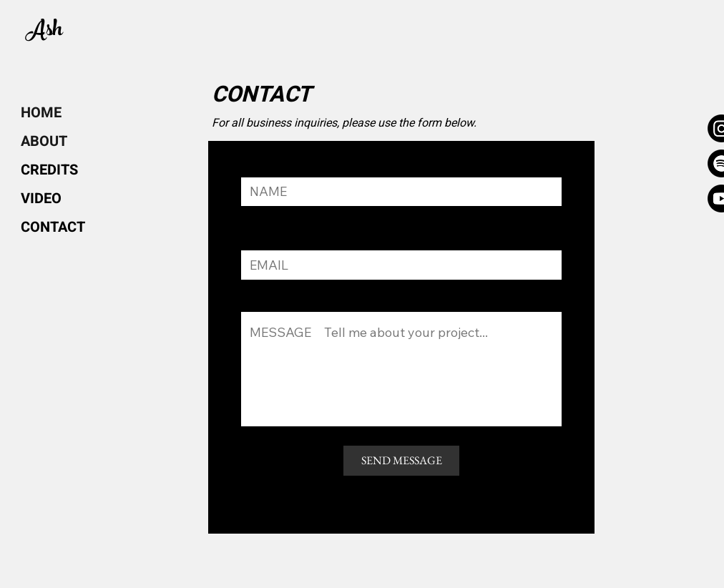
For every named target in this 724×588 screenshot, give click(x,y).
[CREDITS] (49, 170)
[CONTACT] (55, 227)
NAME (256, 171)
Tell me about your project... (305, 304)
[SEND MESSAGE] (401, 461)
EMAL (255, 243)
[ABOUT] (57, 142)
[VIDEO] (43, 199)
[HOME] (57, 113)
